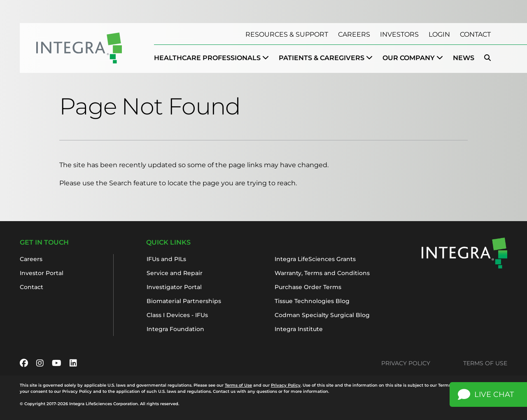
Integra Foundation (175, 329)
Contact (475, 34)
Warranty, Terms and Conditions (322, 273)
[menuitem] (211, 58)
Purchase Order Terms (308, 287)
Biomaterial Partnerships (184, 301)
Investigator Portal (174, 287)
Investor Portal (42, 273)
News (464, 58)
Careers (354, 34)
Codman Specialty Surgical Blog (322, 315)
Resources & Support (287, 34)
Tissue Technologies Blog (312, 301)
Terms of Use (485, 363)
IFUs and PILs (166, 259)
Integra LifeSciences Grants (315, 259)
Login (439, 34)
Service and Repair (175, 273)
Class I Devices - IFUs (177, 315)
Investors (399, 34)
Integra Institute (299, 329)
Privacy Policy (406, 363)
